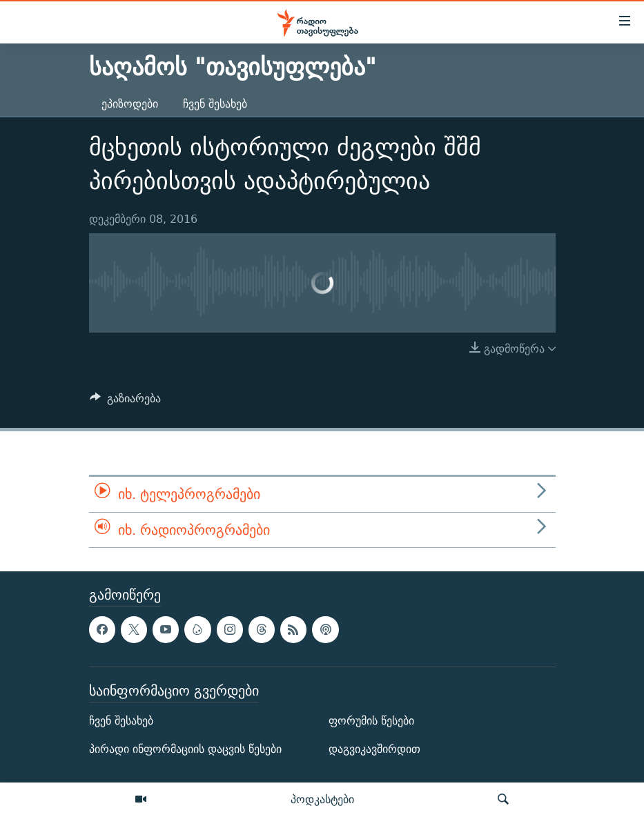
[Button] (126, 402)
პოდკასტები (322, 799)
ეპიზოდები (130, 104)
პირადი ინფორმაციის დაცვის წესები (185, 749)
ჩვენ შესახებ (215, 104)
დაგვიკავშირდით (374, 749)
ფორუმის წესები (371, 721)
